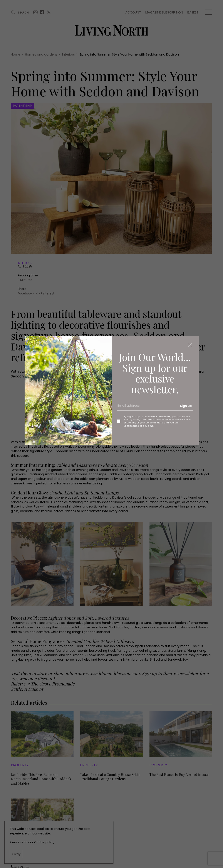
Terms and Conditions (160, 420)
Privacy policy (132, 420)
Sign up (186, 406)
